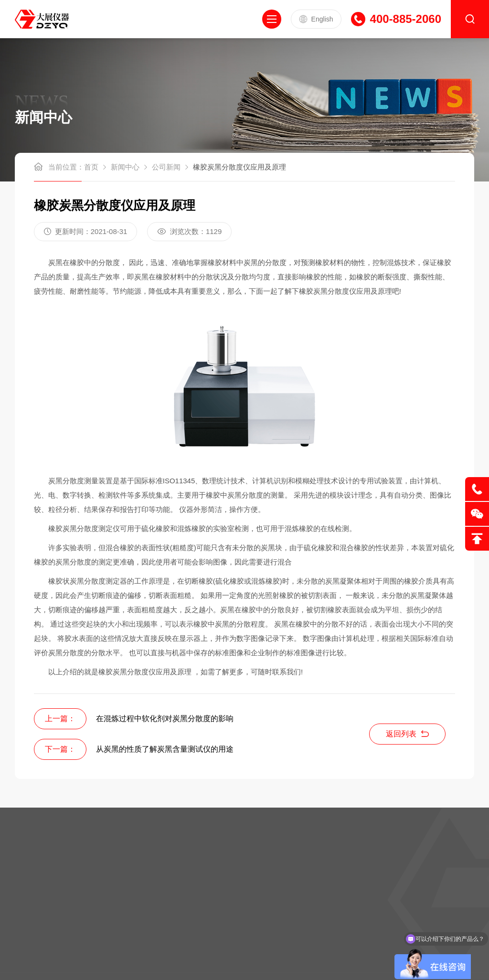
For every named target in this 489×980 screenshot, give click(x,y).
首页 (91, 167)
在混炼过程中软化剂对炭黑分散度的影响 (165, 719)
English (316, 19)
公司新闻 (166, 167)
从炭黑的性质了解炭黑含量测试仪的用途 (165, 749)
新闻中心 (125, 167)
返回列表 (407, 734)
